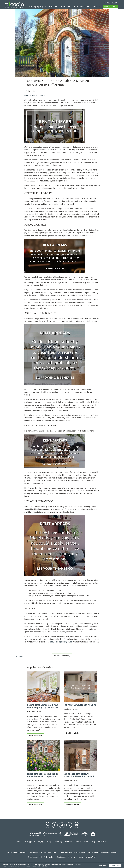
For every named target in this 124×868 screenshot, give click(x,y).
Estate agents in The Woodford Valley (102, 852)
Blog (93, 842)
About (95, 7)
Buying (41, 842)
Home (19, 842)
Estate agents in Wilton (87, 857)
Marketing (58, 842)
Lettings (65, 7)
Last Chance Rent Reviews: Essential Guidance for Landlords (79, 775)
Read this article (36, 736)
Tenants (42, 96)
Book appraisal (110, 7)
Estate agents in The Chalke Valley (43, 852)
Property (35, 96)
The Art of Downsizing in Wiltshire (80, 705)
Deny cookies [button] (103, 865)
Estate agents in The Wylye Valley (41, 857)
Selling (49, 842)
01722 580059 (110, 3)
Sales (54, 7)
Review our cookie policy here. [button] (39, 866)
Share (20, 657)
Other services (81, 7)
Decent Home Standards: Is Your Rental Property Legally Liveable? (43, 706)
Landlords (28, 96)
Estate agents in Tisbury (66, 857)
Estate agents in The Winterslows (72, 852)
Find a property (40, 7)
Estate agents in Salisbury (17, 852)
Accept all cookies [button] (115, 865)
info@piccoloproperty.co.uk (61, 642)
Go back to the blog (62, 656)
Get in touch (102, 842)
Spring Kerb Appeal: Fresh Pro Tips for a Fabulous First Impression (43, 775)
